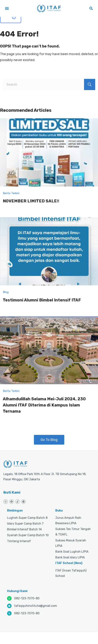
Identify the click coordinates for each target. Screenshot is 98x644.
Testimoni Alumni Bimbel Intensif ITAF (42, 300)
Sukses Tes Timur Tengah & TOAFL (73, 532)
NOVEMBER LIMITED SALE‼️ (31, 201)
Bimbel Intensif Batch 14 (24, 529)
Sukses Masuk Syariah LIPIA (71, 543)
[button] (7, 9)
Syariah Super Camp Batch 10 (28, 535)
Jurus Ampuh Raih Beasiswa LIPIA (68, 520)
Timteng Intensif (19, 541)
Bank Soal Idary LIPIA (70, 557)
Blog (6, 292)
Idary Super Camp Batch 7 (25, 524)
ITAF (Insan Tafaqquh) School (71, 573)
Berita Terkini (11, 193)
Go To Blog (49, 440)
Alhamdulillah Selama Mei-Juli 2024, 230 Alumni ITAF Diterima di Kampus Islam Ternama (44, 405)
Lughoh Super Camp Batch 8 (27, 518)
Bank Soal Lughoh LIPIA (72, 552)
